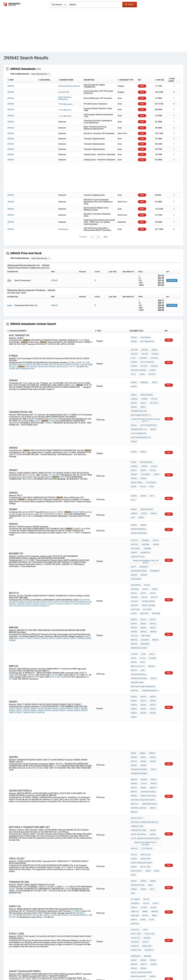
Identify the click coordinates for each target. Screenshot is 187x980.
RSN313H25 (146, 838)
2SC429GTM (84, 557)
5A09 (142, 611)
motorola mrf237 (139, 727)
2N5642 (54, 281)
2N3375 (30, 587)
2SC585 (52, 364)
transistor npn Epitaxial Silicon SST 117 (146, 409)
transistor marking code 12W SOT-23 (146, 529)
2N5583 (134, 857)
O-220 (133, 356)
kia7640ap (135, 565)
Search (129, 4)
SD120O (153, 392)
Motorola (65, 110)
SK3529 (45, 364)
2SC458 (12, 559)
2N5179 (134, 690)
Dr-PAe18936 (55, 453)
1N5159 (142, 898)
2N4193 (156, 891)
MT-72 (151, 472)
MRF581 (134, 718)
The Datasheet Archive (12, 4)
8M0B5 (144, 813)
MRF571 (134, 853)
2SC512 (50, 559)
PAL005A (134, 835)
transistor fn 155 (139, 417)
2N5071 (19, 645)
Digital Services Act (121, 971)
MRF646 (154, 589)
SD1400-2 (135, 928)
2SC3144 (29, 563)
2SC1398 (86, 360)
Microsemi (65, 104)
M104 (133, 463)
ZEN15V (155, 516)
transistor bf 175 (139, 901)
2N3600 (151, 684)
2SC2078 (28, 362)
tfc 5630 (151, 888)
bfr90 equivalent (138, 863)
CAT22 (145, 829)
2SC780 (88, 559)
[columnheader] (21, 80)
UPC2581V (145, 835)
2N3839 (134, 687)
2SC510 (43, 559)
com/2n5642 (145, 338)
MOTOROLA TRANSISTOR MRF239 (144, 882)
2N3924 (59, 587)
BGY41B (145, 817)
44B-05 (31, 614)
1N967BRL (145, 519)
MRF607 (152, 708)
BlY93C (32, 366)
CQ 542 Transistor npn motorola (145, 752)
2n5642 (152, 417)
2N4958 (143, 853)
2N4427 (34, 643)
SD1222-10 (153, 396)
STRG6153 (135, 838)
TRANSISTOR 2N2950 (139, 696)
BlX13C (19, 366)
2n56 (158, 796)
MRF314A (135, 627)
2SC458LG (21, 559)
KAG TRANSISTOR (138, 342)
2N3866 (48, 641)
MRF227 (153, 727)
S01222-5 (13, 364)
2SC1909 (36, 362)
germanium (145, 891)
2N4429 (48, 643)
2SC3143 (21, 563)
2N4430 (55, 643)
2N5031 (143, 687)
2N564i (48, 455)
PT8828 (134, 360)
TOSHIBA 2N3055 (138, 558)
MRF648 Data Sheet (151, 593)
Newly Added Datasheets (47, 971)
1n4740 (152, 746)
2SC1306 (29, 364)
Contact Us (136, 971)
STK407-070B (136, 842)
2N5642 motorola (139, 505)
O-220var (142, 356)
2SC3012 (29, 561)
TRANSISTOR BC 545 (139, 402)
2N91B (133, 684)
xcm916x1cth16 (150, 525)
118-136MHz (145, 453)
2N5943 (143, 850)
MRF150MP (145, 586)
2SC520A (65, 559)
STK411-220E (136, 832)
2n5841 (141, 492)
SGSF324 (153, 363)
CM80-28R (135, 817)
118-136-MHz (136, 459)
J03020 (12, 366)
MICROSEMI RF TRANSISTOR (142, 931)
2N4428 (41, 643)
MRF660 (143, 583)
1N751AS (134, 519)
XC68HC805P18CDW (139, 537)
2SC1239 (143, 363)
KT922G (134, 363)
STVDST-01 (135, 829)
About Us (147, 971)
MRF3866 (147, 847)
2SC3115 (53, 561)
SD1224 (152, 450)
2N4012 (77, 641)
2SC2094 (151, 369)
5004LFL (47, 817)
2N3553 (38, 587)
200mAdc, (144, 378)
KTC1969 (134, 586)
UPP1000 (134, 906)
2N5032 (152, 687)
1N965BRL (145, 516)
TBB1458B (135, 568)
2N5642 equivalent (139, 508)
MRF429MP (135, 593)
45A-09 (55, 614)
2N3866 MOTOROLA (149, 724)
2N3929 (76, 362)
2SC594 (73, 559)
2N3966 (88, 587)
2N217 (133, 898)
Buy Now (172, 280)
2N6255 (134, 711)
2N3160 (152, 853)
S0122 (133, 369)
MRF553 (134, 708)
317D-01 (143, 708)
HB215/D (134, 761)
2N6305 (134, 693)
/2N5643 (52, 408)
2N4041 (12, 643)
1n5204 (156, 766)
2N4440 (70, 643)
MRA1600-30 (136, 866)
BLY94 (150, 820)
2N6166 (134, 820)
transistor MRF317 (149, 627)
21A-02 (54, 616)
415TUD (143, 489)
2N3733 (52, 587)
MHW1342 (135, 823)
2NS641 (143, 396)
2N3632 (45, 587)
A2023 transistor (147, 894)
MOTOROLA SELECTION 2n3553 (143, 721)
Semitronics (63, 229)
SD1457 (54, 817)
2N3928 (68, 362)
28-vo (142, 604)
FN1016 (155, 835)
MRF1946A (145, 928)
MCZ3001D (148, 842)
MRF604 (143, 705)
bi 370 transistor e (148, 414)
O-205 (36, 616)
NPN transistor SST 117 (141, 405)
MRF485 (152, 583)
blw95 (142, 820)
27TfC (133, 888)
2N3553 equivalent (139, 870)
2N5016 (84, 643)
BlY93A (85, 364)
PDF (142, 86)
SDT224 (134, 396)
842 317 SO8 (145, 775)
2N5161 (134, 891)
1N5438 (142, 888)
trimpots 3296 (137, 742)
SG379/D (27, 528)
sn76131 (143, 555)
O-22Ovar (153, 356)
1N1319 (134, 894)
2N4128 (27, 643)
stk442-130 (149, 832)
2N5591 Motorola (139, 749)
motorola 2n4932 (139, 366)
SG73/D (64, 776)
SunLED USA (64, 92)
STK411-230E (155, 829)
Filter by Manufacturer (20, 74)
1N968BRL (147, 522)
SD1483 (13, 819)
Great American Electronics (65, 98)
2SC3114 (45, 561)
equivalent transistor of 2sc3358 (146, 756)
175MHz (48, 410)
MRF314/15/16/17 (138, 607)
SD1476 (12, 817)
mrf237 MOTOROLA (148, 718)
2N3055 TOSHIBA (138, 562)
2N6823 (134, 775)
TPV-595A (147, 866)
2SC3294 (44, 362)
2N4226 (20, 362)
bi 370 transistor (138, 420)
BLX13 (66, 364)
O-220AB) (63, 616)
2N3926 (66, 587)
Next (105, 237)
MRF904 (152, 850)
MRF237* (152, 711)
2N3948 (81, 587)
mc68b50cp (154, 537)
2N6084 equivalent (139, 879)
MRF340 (151, 607)
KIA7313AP (151, 562)
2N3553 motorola (139, 614)
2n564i (147, 459)
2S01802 (13, 362)
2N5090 (27, 645)
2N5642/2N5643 (146, 389)
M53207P (151, 558)
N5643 (68, 794)
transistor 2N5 (138, 793)
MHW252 (153, 813)
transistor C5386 (139, 746)
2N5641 (37, 408)
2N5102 (34, 645)
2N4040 (12, 589)
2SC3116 (61, 561)
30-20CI (134, 604)
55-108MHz (76, 813)
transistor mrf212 (139, 916)
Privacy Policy (65, 971)
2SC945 (21, 561)
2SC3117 (70, 561)
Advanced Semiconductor (69, 86)
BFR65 (153, 817)
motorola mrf (137, 620)
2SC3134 (78, 561)
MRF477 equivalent (139, 873)
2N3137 (23, 587)
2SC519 (57, 559)
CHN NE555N (154, 540)
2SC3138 (13, 563)
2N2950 (143, 693)
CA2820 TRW (136, 769)
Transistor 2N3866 (139, 617)
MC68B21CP (136, 525)
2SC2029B (135, 589)
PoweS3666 (136, 847)
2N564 (142, 399)
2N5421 (134, 648)
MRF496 (156, 586)
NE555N (143, 540)
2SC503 (29, 559)
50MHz (16, 587)
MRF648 (145, 589)
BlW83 (25, 366)
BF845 (133, 782)
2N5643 (157, 423)
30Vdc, (153, 378)
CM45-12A (135, 813)
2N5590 (143, 913)
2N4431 (63, 643)
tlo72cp (153, 555)
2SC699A (81, 559)
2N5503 (152, 863)
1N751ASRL (135, 522)
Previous (83, 237)
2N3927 (74, 587)
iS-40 (133, 492)
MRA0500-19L (136, 876)
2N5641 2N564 (154, 456)
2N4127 (19, 643)
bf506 (156, 779)
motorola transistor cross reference (146, 923)
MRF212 (144, 906)
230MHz (16, 410)
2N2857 (142, 684)
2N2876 (87, 585)
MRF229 (134, 611)
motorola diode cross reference (146, 910)
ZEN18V (155, 519)
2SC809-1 (13, 561)
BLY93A (152, 366)
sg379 (133, 534)
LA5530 (145, 565)
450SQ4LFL (80, 815)
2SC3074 (37, 561)
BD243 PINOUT (137, 779)
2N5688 (152, 749)
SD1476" (146, 804)
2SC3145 (37, 563)
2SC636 (60, 364)
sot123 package (147, 360)
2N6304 (152, 690)
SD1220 (153, 446)
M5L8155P (155, 565)
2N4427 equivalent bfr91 (142, 772)
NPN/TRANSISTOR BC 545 (141, 423)
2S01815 (61, 362)
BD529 (148, 779)
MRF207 (134, 715)
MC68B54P (143, 534)
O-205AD (134, 598)
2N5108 (41, 645)
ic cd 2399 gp (146, 761)
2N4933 (77, 643)
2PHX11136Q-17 (137, 736)
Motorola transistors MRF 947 (145, 739)
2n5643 (134, 456)
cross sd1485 (137, 919)
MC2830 (134, 540)
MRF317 (153, 617)
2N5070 (12, 645)
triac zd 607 (145, 766)
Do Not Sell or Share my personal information (92, 971)
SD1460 (73, 817)
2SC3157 (46, 563)
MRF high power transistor (143, 624)
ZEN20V (157, 522)
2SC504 (36, 559)
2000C (150, 793)
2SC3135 (86, 561)
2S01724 (53, 362)
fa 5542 (156, 459)
